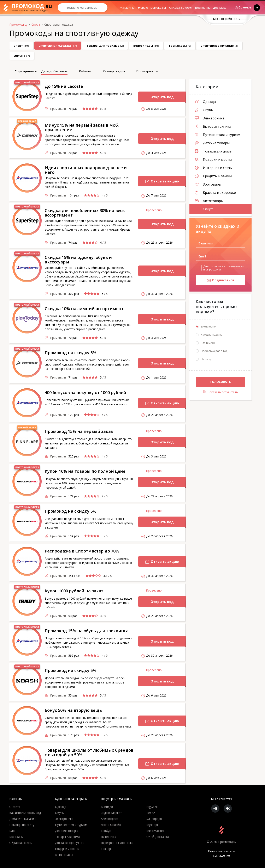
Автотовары (209, 201)
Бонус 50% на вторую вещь (73, 710)
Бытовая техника (213, 126)
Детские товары (212, 143)
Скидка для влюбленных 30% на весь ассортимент (85, 213)
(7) (22, 56)
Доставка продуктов (70, 843)
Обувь (204, 110)
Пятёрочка (108, 837)
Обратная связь (21, 843)
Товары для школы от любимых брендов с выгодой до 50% (89, 752)
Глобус (106, 831)
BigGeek (152, 807)
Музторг (152, 825)
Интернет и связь (213, 168)
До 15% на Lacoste (64, 86)
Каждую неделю (212, 335)
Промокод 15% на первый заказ (79, 431)
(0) (180, 46)
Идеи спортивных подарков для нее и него (86, 170)
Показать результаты (221, 392)
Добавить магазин (22, 819)
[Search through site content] (83, 8)
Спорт (204, 209)
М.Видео (107, 807)
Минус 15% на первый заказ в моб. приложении (82, 127)
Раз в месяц (209, 343)
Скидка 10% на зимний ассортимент (84, 309)
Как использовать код (25, 813)
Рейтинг (85, 71)
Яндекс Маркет (111, 813)
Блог (13, 831)
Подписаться (215, 281)
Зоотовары (208, 184)
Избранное (244, 8)
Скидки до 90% (180, 7)
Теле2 (151, 813)
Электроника (210, 118)
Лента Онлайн (111, 825)
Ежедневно (208, 327)
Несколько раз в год (214, 351)
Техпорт (107, 849)
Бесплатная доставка (211, 7)
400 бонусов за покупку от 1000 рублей (85, 392)
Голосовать (221, 382)
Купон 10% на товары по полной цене (85, 471)
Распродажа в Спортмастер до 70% (82, 551)
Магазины (127, 7)
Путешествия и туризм (217, 135)
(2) (105, 46)
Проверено (154, 210)
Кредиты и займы (213, 176)
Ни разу (206, 359)
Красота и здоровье (215, 193)
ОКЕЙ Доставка (158, 837)
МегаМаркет (155, 831)
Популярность (147, 71)
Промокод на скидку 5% (71, 353)
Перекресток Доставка (117, 843)
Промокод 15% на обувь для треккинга (87, 631)
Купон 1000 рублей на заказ (74, 591)
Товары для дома (213, 151)
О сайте (15, 807)
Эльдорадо (154, 819)
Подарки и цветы (213, 160)
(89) (21, 46)
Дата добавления (54, 71)
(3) (219, 46)
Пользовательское (222, 853)
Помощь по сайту (22, 825)
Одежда (205, 102)
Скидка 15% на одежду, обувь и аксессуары (78, 260)
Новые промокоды (152, 7)
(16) (146, 46)
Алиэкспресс (110, 819)
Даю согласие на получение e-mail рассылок (223, 268)
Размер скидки (114, 71)
